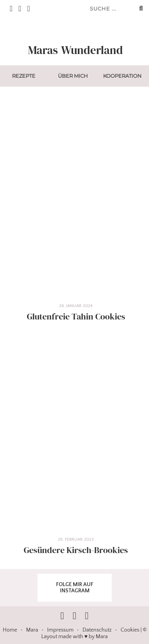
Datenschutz (97, 630)
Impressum (60, 630)
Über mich (73, 76)
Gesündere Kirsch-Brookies (76, 550)
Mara (32, 630)
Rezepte (24, 76)
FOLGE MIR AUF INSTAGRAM (75, 588)
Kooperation (122, 76)
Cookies (130, 630)
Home (10, 630)
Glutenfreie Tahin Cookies (76, 317)
